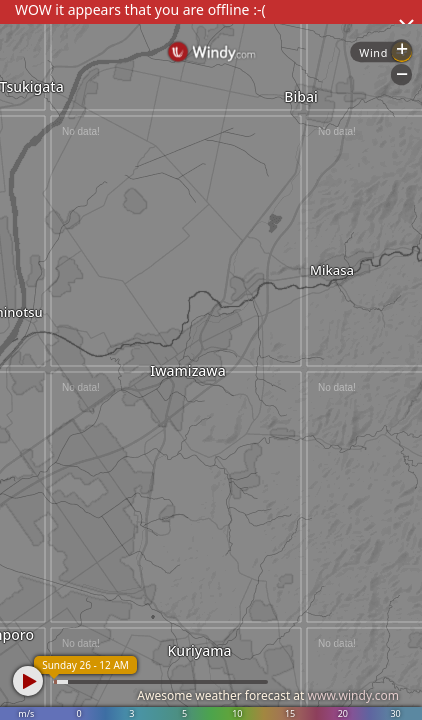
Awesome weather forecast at (268, 695)
